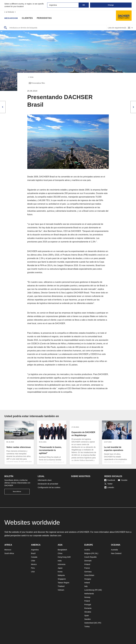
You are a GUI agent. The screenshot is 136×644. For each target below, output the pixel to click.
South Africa (9, 553)
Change (111, 5)
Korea (60, 572)
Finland (87, 564)
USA (33, 572)
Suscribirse (17, 492)
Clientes (28, 18)
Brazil (33, 553)
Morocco (8, 550)
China (60, 553)
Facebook (110, 480)
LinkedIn (109, 487)
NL (96, 553)
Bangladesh (62, 550)
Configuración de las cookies (49, 487)
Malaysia (61, 575)
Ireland (87, 583)
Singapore (62, 579)
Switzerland (89, 623)
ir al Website (10, 12)
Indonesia (62, 564)
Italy (86, 586)
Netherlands (89, 594)
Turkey (87, 626)
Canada (34, 557)
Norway (87, 597)
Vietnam (61, 590)
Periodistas (45, 18)
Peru (33, 568)
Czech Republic (91, 557)
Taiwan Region (63, 583)
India (60, 561)
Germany (88, 572)
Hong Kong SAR (64, 557)
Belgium (88, 553)
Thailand (61, 586)
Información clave (45, 480)
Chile (33, 561)
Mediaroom (11, 18)
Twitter (108, 484)
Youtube (123, 480)
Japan (60, 568)
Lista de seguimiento (117, 28)
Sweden (88, 619)
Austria (87, 550)
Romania (88, 608)
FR (93, 553)
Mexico (34, 564)
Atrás (31, 77)
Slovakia (88, 612)
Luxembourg (89, 590)
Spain (87, 616)
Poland (87, 601)
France (87, 568)
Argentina (35, 550)
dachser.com (56, 536)
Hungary (88, 579)
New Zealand (116, 553)
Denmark (88, 561)
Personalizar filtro (37, 83)
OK (84, 5)
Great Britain (89, 575)
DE (100, 590)
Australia (114, 550)
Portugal (88, 605)
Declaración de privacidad (48, 484)
